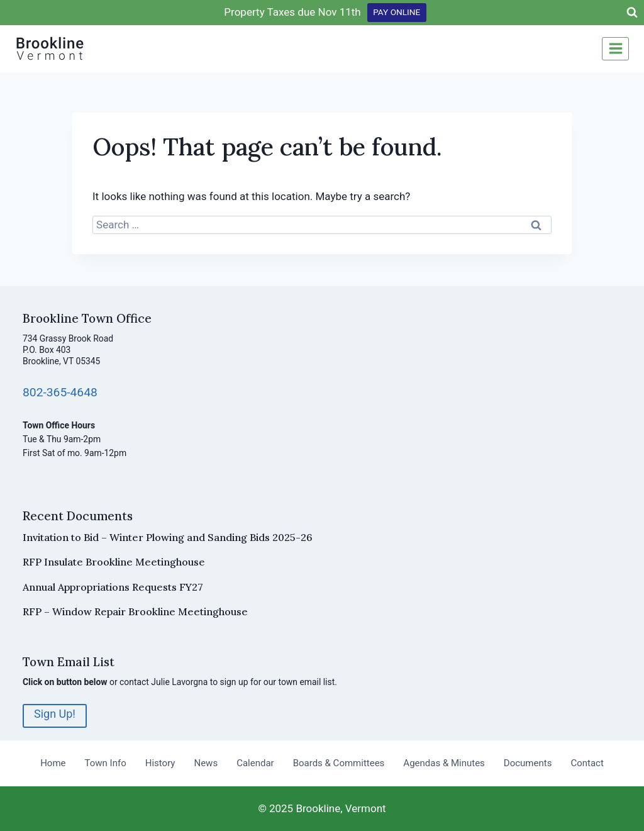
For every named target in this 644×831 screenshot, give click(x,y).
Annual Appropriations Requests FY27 (113, 587)
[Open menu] (615, 49)
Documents (528, 763)
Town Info (106, 763)
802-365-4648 (60, 392)
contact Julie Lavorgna (164, 682)
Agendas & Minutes (444, 763)
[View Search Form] (632, 13)
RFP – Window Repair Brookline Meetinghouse (135, 611)
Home (53, 763)
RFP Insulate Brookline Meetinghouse (114, 562)
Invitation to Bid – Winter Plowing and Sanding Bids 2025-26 (168, 537)
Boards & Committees (339, 763)
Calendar (255, 763)
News (206, 763)
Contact (587, 763)
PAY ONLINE (397, 12)
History (160, 763)
